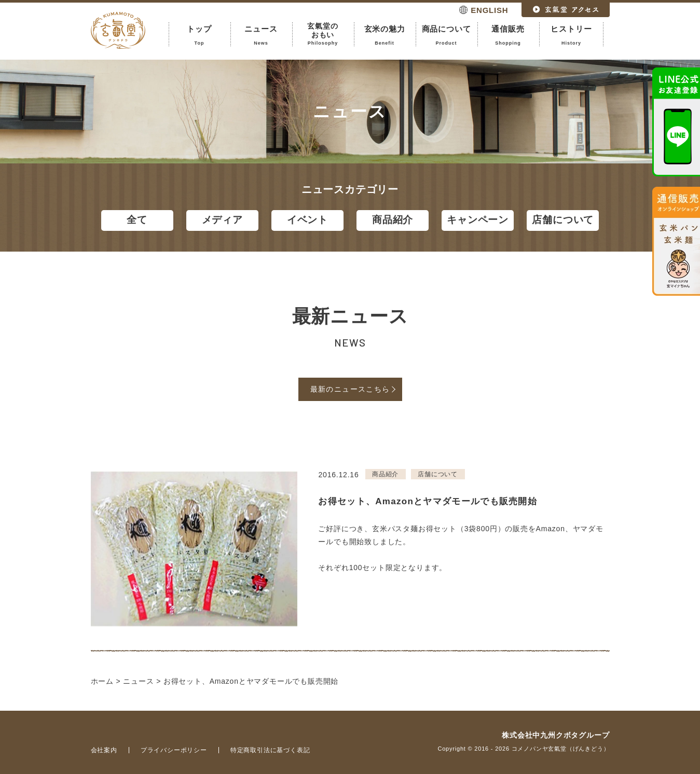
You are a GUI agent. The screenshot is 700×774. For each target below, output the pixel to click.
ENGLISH (489, 10)
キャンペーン (478, 220)
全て (137, 220)
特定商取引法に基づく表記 (270, 750)
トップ (200, 35)
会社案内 (104, 750)
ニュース (261, 35)
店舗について (563, 220)
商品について (447, 35)
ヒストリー (572, 35)
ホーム (102, 681)
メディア (222, 220)
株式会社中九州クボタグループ (555, 735)
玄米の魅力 (385, 35)
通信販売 (508, 35)
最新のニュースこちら (350, 389)
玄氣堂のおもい (323, 34)
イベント (307, 220)
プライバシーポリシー (174, 750)
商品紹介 (393, 220)
